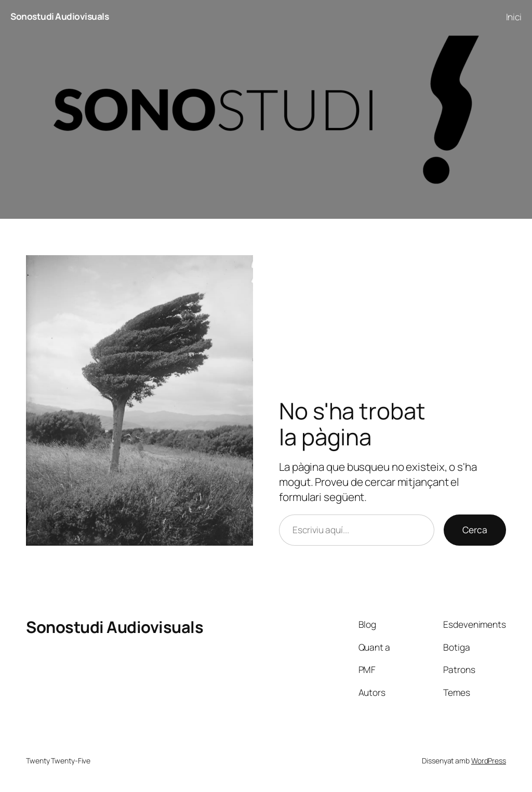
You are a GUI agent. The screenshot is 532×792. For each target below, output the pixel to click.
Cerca (475, 530)
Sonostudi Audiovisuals (59, 16)
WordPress (489, 761)
